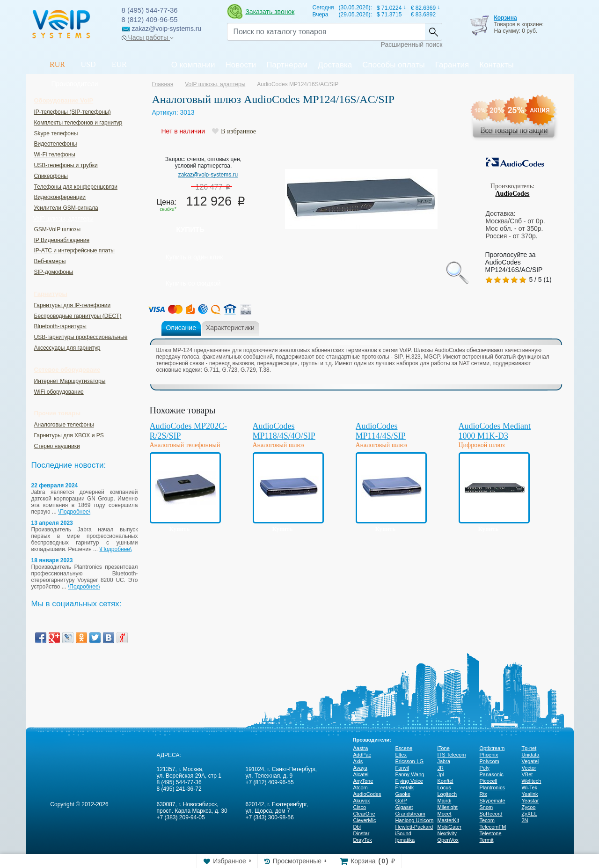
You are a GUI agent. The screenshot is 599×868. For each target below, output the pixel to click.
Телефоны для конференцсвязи (76, 187)
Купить (190, 229)
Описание (181, 328)
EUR (119, 64)
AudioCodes (512, 194)
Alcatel (361, 774)
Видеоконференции (60, 197)
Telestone (491, 833)
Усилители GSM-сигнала (66, 208)
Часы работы (148, 37)
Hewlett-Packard (414, 827)
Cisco (360, 807)
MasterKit (448, 820)
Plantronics (492, 787)
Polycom (489, 761)
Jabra (444, 761)
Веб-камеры (50, 261)
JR (441, 768)
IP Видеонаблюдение (62, 240)
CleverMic (365, 820)
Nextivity (447, 833)
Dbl (357, 827)
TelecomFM (493, 827)
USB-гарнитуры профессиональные (81, 337)
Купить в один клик (194, 257)
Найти (433, 32)
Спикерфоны (51, 176)
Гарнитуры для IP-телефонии (73, 305)
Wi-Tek (530, 787)
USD (88, 64)
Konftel (446, 781)
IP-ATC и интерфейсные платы (74, 250)
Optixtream (492, 748)
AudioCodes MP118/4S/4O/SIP (284, 431)
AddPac (362, 755)
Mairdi (445, 801)
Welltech (532, 781)
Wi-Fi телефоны (55, 154)
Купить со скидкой (193, 283)
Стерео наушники (57, 446)
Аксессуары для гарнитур (67, 348)
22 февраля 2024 (55, 485)
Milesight (448, 807)
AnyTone (363, 781)
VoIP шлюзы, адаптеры (63, 219)
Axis (358, 761)
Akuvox (362, 801)
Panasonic (492, 774)
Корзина (505, 18)
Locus (444, 787)
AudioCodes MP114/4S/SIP (381, 431)
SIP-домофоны (54, 272)
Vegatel (530, 761)
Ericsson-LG (410, 761)
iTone (444, 748)
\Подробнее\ (74, 512)
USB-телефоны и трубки (66, 165)
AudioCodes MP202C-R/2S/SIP (189, 431)
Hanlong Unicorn (415, 820)
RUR (57, 64)
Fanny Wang (410, 774)
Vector (529, 768)
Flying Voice (409, 781)
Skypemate (493, 801)
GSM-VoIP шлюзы (58, 229)
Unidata (531, 755)
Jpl (441, 774)
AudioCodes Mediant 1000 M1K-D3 (495, 431)
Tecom (487, 820)
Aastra (361, 748)
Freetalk (405, 787)
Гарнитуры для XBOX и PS (69, 435)
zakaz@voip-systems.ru (208, 175)
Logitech (447, 794)
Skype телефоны (56, 133)
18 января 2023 (52, 560)
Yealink (530, 794)
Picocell (489, 781)
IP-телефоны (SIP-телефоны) (73, 112)
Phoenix (489, 755)
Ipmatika (405, 840)
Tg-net (529, 748)
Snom (486, 807)
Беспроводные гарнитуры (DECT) (78, 316)
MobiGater (449, 827)
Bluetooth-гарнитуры (60, 326)
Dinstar (362, 833)
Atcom (361, 787)
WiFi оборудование (59, 392)
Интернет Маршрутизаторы (70, 381)
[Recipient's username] (326, 32)
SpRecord (491, 814)
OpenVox (448, 840)
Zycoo (529, 807)
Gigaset (404, 807)
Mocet (445, 814)
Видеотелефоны (56, 144)
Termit (487, 840)
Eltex (401, 755)
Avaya (360, 768)
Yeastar (530, 801)
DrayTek (363, 840)
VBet (527, 774)
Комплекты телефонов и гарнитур (78, 123)
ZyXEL (530, 814)
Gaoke (403, 794)
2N (525, 820)
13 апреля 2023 (52, 523)
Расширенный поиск (412, 44)
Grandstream (410, 814)
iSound (403, 833)
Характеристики (230, 328)
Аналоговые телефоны (64, 425)
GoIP (401, 801)
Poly (485, 768)
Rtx (484, 794)
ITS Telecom (452, 755)
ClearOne (364, 814)
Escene (404, 748)
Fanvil (402, 768)
